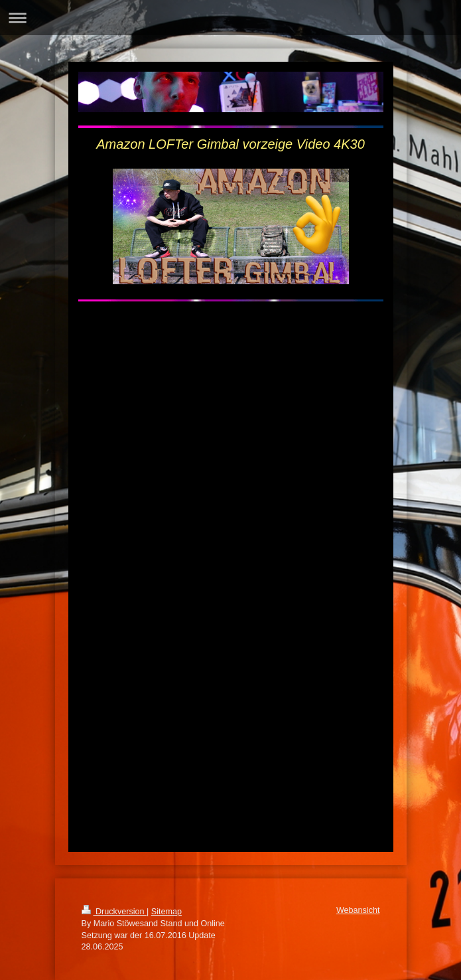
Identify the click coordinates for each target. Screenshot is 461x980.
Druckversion (114, 912)
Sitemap (166, 912)
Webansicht (358, 910)
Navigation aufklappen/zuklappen (230, 18)
